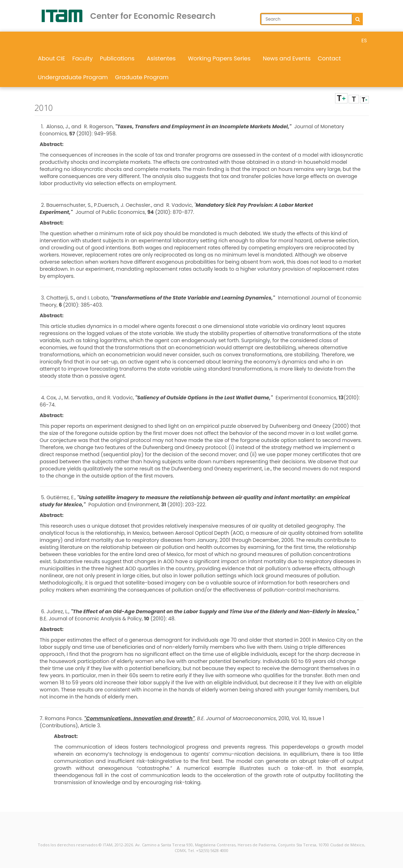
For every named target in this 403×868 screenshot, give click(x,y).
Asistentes (164, 58)
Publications (120, 58)
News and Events (287, 58)
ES (364, 41)
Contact (329, 58)
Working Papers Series (222, 58)
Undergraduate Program (73, 77)
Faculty (83, 58)
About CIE (52, 58)
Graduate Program (142, 77)
